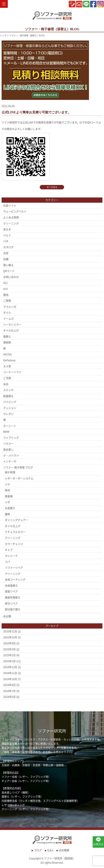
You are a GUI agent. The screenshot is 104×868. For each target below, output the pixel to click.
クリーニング (11, 223)
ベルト (7, 235)
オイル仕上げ (11, 330)
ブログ (38, 850)
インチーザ (10, 461)
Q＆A (50, 850)
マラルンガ (10, 307)
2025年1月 (9, 661)
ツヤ (7, 484)
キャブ (9, 550)
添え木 (7, 229)
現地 (6, 295)
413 (5, 289)
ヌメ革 (7, 366)
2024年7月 (9, 691)
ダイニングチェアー (16, 520)
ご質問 (7, 301)
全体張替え (11, 585)
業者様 (9, 496)
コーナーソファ (12, 372)
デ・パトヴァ (11, 455)
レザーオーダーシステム (19, 478)
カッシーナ (11, 556)
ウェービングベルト (15, 211)
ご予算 (7, 378)
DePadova (9, 360)
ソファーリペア (14, 568)
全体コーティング (15, 579)
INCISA (7, 354)
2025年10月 (10, 637)
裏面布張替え (13, 597)
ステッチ (8, 390)
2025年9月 (9, 643)
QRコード (9, 271)
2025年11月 (10, 631)
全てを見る (52, 187)
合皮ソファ (10, 205)
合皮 (6, 253)
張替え (7, 336)
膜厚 (7, 514)
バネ (6, 241)
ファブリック (11, 438)
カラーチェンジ (14, 544)
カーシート (10, 426)
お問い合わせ (11, 277)
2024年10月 (10, 679)
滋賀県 (60, 765)
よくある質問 (11, 217)
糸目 (6, 384)
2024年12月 (10, 667)
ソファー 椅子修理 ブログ (18, 467)
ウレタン (8, 414)
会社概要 (64, 850)
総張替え (8, 396)
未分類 (7, 616)
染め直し (8, 449)
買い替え (8, 265)
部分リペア (11, 603)
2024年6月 (9, 697)
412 (5, 283)
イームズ (8, 319)
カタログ (8, 247)
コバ (7, 562)
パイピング (10, 402)
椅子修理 (10, 472)
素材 (7, 490)
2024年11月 (10, 673)
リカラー (8, 443)
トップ (3, 35)
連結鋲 (7, 342)
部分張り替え (13, 609)
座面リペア (11, 591)
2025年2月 (9, 655)
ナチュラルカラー (15, 532)
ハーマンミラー (12, 325)
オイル (7, 312)
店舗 (6, 259)
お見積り (10, 508)
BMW (6, 432)
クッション (10, 408)
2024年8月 (9, 685)
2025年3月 (9, 649)
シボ (7, 502)
